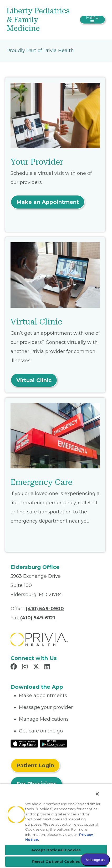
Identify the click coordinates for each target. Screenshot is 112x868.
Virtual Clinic (34, 380)
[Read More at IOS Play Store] (24, 743)
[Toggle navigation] (92, 20)
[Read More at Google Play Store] (54, 743)
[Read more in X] (37, 667)
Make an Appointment (48, 202)
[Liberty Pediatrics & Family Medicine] (40, 20)
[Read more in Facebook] (14, 667)
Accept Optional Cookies (56, 850)
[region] (56, 826)
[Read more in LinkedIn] (48, 667)
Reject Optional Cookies (56, 861)
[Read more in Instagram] (26, 667)
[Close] (97, 794)
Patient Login (35, 765)
